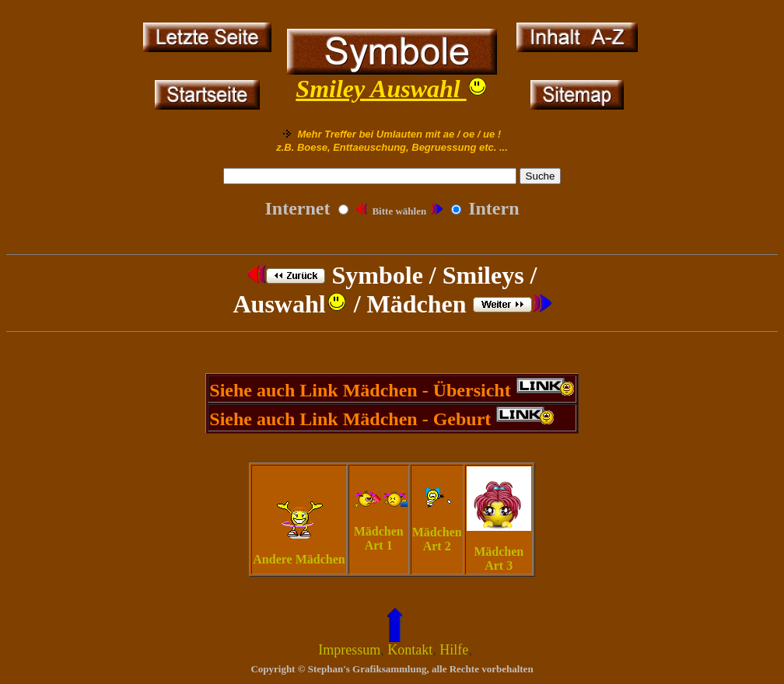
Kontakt (410, 650)
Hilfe (454, 650)
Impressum (349, 650)
